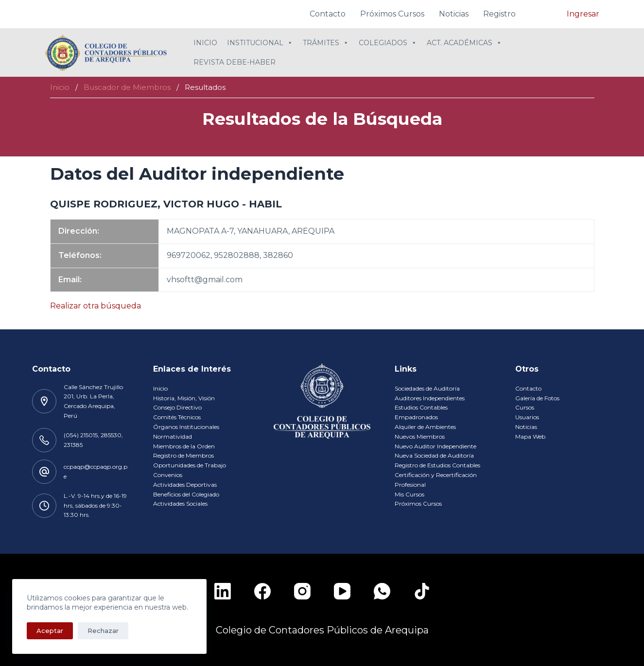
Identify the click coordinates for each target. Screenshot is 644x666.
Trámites (326, 43)
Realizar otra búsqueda (96, 306)
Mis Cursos (409, 494)
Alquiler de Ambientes (425, 427)
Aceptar (50, 631)
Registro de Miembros (183, 455)
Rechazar (103, 631)
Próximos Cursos (392, 14)
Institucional (260, 43)
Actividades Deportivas (185, 485)
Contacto (328, 14)
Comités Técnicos (177, 417)
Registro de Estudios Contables (437, 465)
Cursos (525, 407)
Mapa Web (530, 436)
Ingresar (583, 14)
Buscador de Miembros (127, 87)
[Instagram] (302, 591)
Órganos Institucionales (186, 427)
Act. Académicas (464, 43)
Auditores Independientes (430, 398)
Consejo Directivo (177, 407)
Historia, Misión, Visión (184, 398)
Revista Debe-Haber (235, 62)
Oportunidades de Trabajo (190, 465)
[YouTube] (342, 591)
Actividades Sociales (180, 504)
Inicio (205, 43)
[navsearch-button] (545, 12)
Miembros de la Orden (184, 446)
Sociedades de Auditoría (427, 388)
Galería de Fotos (537, 398)
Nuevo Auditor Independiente (435, 446)
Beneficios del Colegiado (186, 494)
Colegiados (388, 43)
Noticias (454, 14)
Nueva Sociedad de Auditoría (434, 455)
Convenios (168, 475)
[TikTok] (422, 591)
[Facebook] (262, 591)
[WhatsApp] (382, 591)
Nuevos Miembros (420, 436)
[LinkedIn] (223, 591)
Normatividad (173, 436)
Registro (499, 14)
